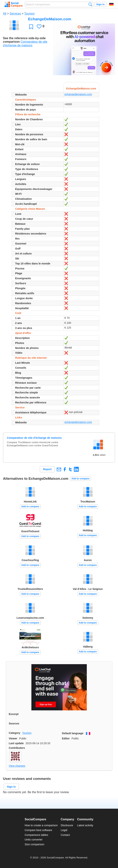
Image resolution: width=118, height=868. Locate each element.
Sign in (100, 4)
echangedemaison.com (78, 94)
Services (15, 14)
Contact (65, 835)
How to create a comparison (41, 825)
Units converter (34, 840)
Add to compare (80, 479)
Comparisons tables (36, 835)
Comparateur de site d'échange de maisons (34, 438)
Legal (64, 830)
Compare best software (38, 830)
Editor (66, 738)
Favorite (31, 27)
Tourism (29, 14)
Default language (73, 733)
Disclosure (67, 825)
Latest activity (85, 825)
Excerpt (14, 714)
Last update (16, 743)
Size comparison (34, 844)
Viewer (13, 738)
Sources (14, 723)
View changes (17, 766)
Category (15, 733)
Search (90, 4)
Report (47, 469)
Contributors (17, 748)
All (5, 14)
